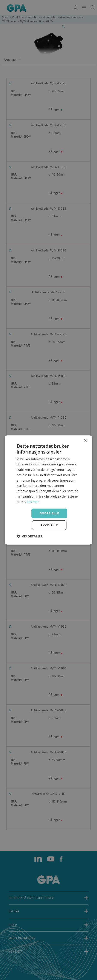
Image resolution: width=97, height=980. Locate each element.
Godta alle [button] (49, 513)
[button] (30, 536)
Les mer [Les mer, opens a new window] (33, 502)
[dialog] (48, 490)
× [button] (85, 441)
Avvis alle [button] (49, 525)
